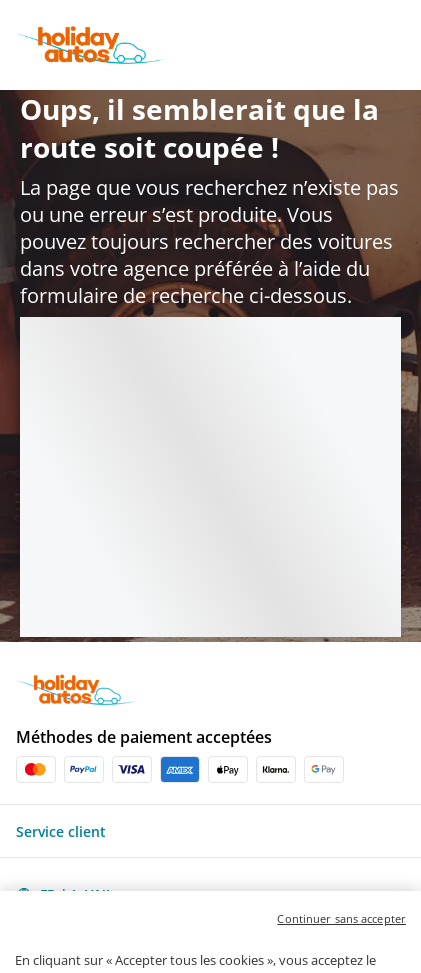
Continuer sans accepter (341, 943)
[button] (210, 831)
